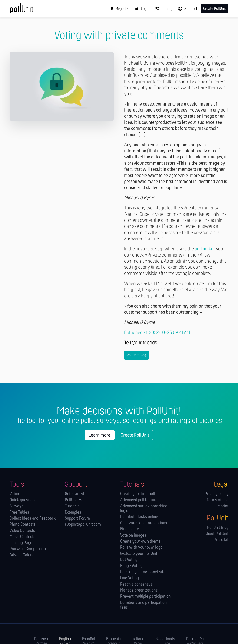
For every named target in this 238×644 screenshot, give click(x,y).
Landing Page (21, 543)
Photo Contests (23, 525)
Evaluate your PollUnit (139, 554)
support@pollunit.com (83, 525)
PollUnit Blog (136, 355)
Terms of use (218, 500)
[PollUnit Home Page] (29, 10)
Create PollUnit (135, 435)
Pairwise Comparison (28, 549)
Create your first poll (137, 494)
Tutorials (72, 506)
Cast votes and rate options (144, 523)
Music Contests (22, 537)
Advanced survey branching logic (144, 509)
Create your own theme (140, 542)
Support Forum (77, 519)
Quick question (22, 500)
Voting (15, 494)
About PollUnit (216, 534)
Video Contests (22, 531)
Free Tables (19, 513)
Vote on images (133, 536)
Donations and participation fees (143, 605)
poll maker (205, 249)
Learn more (100, 435)
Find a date (130, 529)
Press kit (221, 540)
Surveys (16, 506)
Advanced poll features (140, 500)
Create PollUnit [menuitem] (215, 9)
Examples (73, 513)
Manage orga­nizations (139, 591)
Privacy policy (217, 494)
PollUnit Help (76, 500)
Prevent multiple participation (145, 597)
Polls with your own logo (141, 548)
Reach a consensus (136, 584)
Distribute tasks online (139, 517)
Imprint (222, 506)
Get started (74, 494)
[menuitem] (118, 9)
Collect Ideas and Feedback (33, 519)
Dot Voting (129, 560)
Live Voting (129, 578)
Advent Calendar (24, 555)
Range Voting (131, 566)
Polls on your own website (143, 572)
